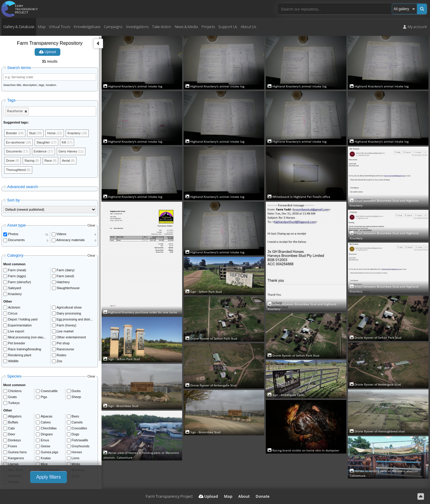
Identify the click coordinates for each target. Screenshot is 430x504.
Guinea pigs (49, 454)
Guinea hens (17, 454)
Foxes (13, 448)
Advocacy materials (71, 242)
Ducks (76, 392)
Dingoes (47, 436)
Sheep (76, 398)
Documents (16, 242)
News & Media (186, 27)
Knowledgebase (87, 27)
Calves (46, 424)
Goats (12, 398)
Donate (262, 496)
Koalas (46, 460)
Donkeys (14, 442)
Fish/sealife (80, 442)
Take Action (161, 27)
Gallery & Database (19, 27)
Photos (13, 236)
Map (42, 27)
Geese (45, 448)
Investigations (137, 27)
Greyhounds (81, 448)
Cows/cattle (49, 392)
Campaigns (113, 27)
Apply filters (49, 477)
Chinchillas (49, 430)
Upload (47, 52)
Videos (61, 236)
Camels (77, 424)
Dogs (76, 436)
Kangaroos (16, 460)
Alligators (15, 418)
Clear (91, 227)
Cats (11, 430)
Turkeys (14, 404)
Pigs (44, 398)
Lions (76, 460)
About (244, 496)
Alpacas (46, 418)
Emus (45, 442)
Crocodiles (79, 430)
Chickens (15, 392)
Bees (75, 418)
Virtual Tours (60, 27)
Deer (12, 436)
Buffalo (13, 424)
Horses (77, 454)
